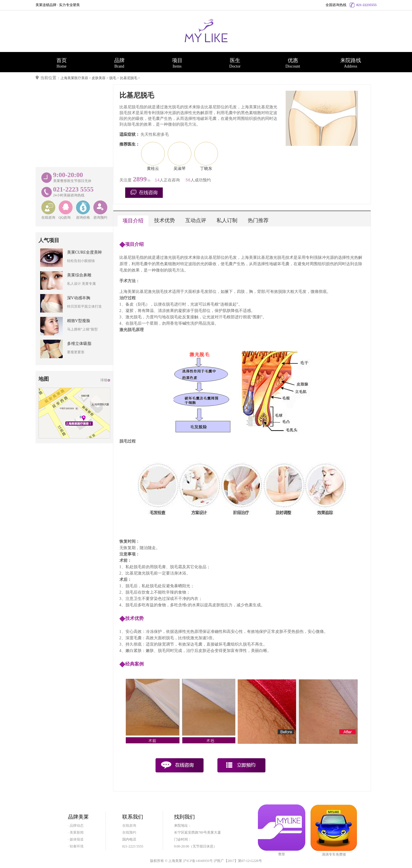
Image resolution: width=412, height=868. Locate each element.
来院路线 (351, 63)
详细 (104, 380)
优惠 (293, 63)
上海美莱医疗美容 (74, 78)
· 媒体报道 (76, 839)
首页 (62, 63)
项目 (177, 63)
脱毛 (113, 78)
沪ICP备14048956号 (198, 861)
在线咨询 (129, 826)
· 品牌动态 (76, 826)
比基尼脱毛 (129, 78)
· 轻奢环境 (76, 846)
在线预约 (129, 832)
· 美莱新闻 (76, 832)
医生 (235, 63)
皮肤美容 (99, 78)
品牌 (119, 63)
